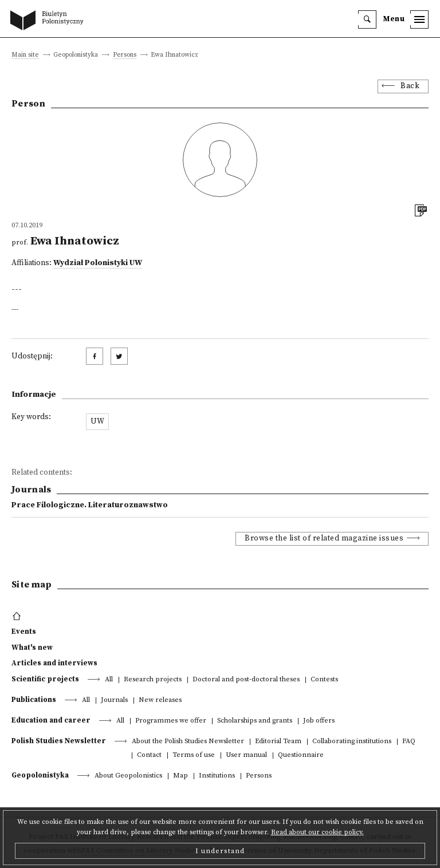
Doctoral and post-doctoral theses (246, 680)
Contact (149, 755)
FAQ (409, 742)
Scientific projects (45, 679)
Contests (324, 680)
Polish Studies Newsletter (59, 741)
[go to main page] (49, 21)
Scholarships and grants (255, 721)
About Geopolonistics (128, 776)
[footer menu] (18, 617)
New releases (160, 701)
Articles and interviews (54, 663)
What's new (32, 648)
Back (410, 86)
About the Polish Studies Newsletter (188, 742)
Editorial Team (278, 742)
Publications (34, 700)
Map (180, 776)
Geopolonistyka (40, 775)
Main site (25, 55)
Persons (125, 55)
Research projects (153, 680)
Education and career (51, 720)
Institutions (217, 776)
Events (24, 632)
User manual (246, 755)
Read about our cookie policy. (317, 832)
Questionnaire (301, 755)
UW (97, 422)
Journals (114, 701)
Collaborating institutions (352, 742)
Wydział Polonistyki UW (98, 263)
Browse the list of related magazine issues (324, 538)
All (109, 680)
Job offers (319, 721)
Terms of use (194, 755)
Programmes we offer (171, 721)
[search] (367, 19)
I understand (220, 851)
